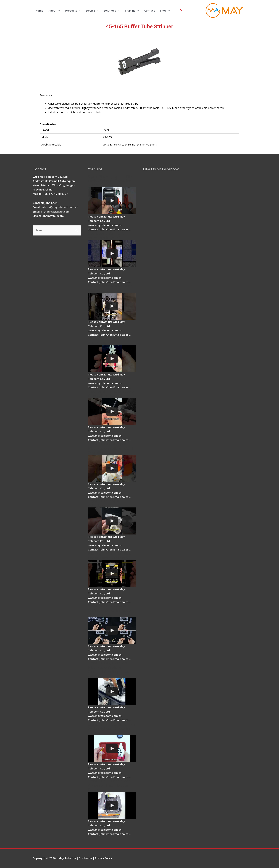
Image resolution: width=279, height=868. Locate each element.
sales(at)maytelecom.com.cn (60, 207)
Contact (150, 11)
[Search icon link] (181, 11)
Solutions (110, 11)
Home (39, 11)
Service (90, 11)
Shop (163, 11)
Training (130, 11)
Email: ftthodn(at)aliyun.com (51, 211)
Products (71, 11)
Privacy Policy (104, 858)
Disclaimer (86, 858)
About (53, 11)
